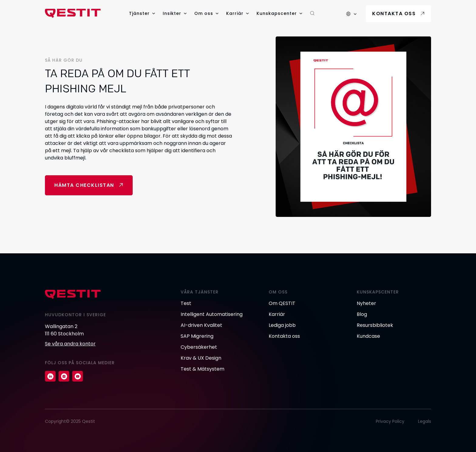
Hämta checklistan (84, 185)
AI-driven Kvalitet (201, 325)
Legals (425, 421)
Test (186, 303)
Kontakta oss (394, 14)
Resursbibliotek (375, 325)
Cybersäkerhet (199, 347)
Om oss (204, 13)
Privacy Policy (390, 421)
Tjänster (139, 13)
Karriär (235, 13)
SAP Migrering (197, 336)
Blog (362, 314)
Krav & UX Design (201, 358)
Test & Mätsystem (202, 369)
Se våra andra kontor (70, 344)
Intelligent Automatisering (212, 314)
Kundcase (368, 336)
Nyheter (366, 303)
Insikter (172, 13)
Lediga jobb (282, 325)
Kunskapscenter (277, 13)
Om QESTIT (282, 303)
